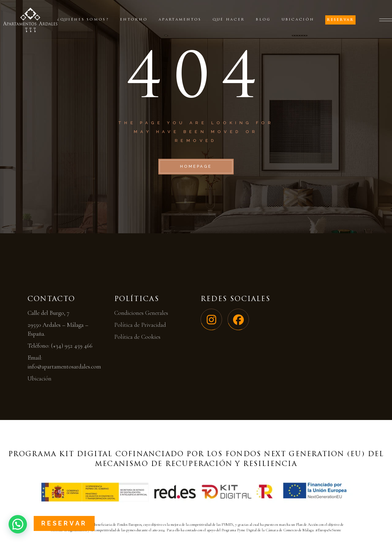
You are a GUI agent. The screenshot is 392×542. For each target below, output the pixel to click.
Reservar (64, 523)
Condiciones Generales (141, 313)
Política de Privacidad (140, 325)
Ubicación (40, 379)
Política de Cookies (137, 337)
